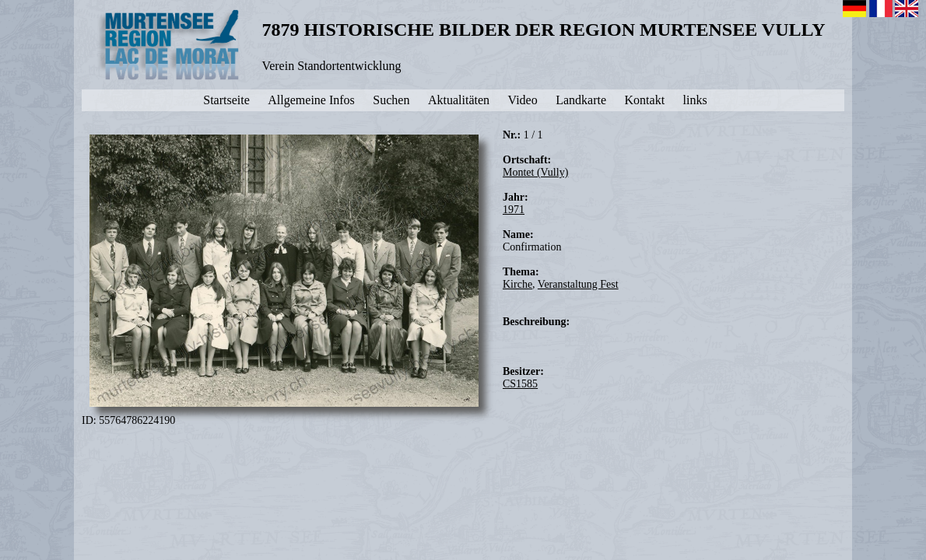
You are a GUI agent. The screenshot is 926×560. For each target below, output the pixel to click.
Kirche (517, 284)
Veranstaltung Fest (578, 284)
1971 (514, 210)
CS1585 (520, 384)
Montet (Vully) (535, 172)
